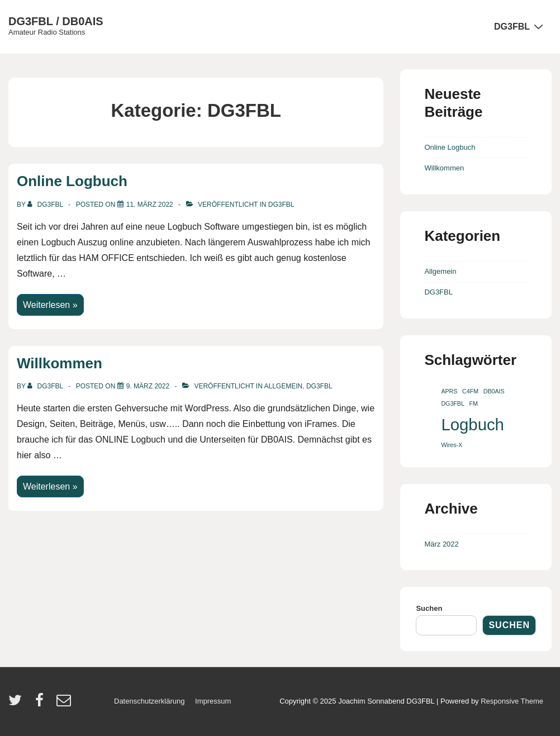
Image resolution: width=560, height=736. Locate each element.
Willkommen (60, 363)
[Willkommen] (148, 386)
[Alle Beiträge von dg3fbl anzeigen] (46, 205)
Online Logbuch (72, 181)
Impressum (213, 701)
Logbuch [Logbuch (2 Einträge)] (473, 424)
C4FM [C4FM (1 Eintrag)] (470, 391)
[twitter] (18, 704)
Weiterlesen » (50, 305)
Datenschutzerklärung (149, 701)
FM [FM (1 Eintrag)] (473, 403)
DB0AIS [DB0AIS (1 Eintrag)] (494, 391)
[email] (65, 704)
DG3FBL (520, 26)
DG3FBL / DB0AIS (56, 21)
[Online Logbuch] (150, 205)
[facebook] (42, 704)
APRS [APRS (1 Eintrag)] (449, 391)
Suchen (429, 608)
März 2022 (441, 544)
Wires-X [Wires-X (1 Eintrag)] (452, 445)
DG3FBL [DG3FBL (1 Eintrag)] (452, 403)
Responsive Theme (512, 701)
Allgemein (284, 386)
